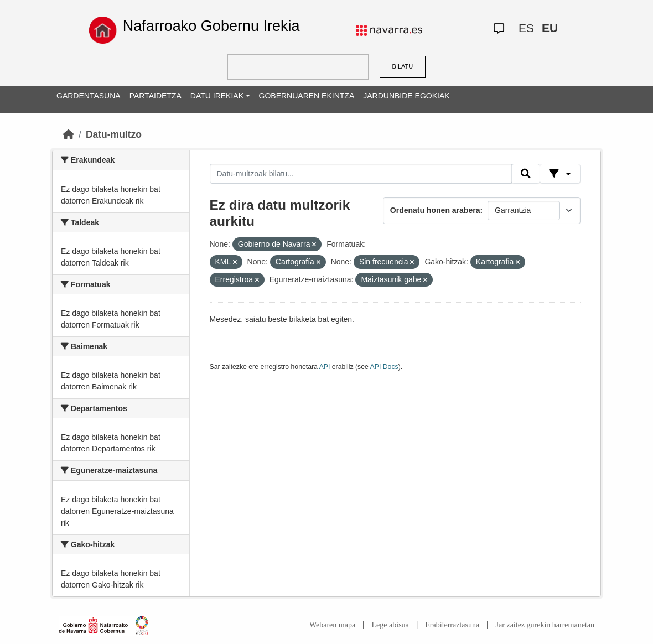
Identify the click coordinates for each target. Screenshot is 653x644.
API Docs (384, 367)
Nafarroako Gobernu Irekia (211, 26)
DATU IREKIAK (217, 96)
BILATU (403, 66)
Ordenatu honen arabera (435, 210)
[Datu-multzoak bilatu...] (361, 174)
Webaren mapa (332, 625)
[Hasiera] (69, 134)
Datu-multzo (114, 134)
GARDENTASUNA (89, 96)
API (325, 367)
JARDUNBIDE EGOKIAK (406, 96)
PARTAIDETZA (156, 96)
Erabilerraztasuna (452, 625)
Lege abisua (390, 625)
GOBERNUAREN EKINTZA (307, 96)
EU (550, 28)
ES (526, 28)
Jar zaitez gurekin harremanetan (545, 625)
